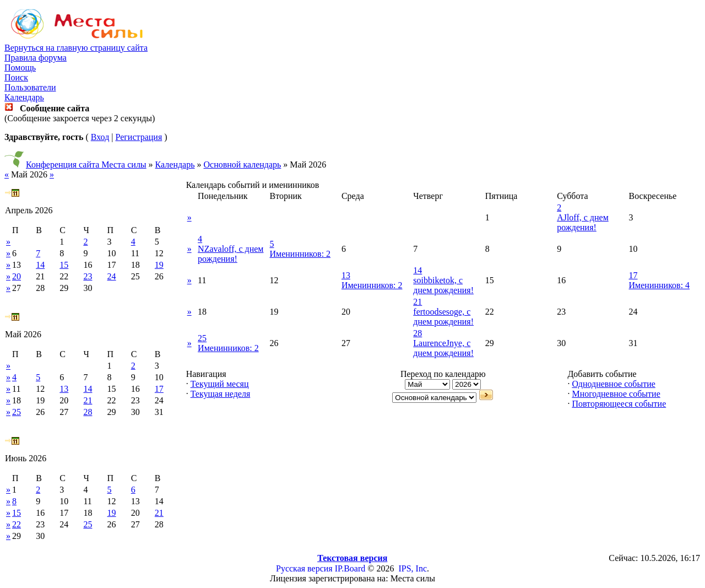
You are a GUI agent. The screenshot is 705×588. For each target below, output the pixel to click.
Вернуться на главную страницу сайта (76, 48)
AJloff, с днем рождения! (583, 222)
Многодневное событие (616, 394)
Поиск (16, 77)
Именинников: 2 (300, 254)
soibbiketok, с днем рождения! (443, 285)
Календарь (24, 97)
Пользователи (30, 87)
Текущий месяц (220, 384)
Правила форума (36, 58)
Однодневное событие (613, 384)
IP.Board (350, 568)
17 (159, 389)
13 (64, 389)
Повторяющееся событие (619, 404)
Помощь (20, 68)
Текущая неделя (221, 394)
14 (40, 265)
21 (88, 400)
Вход (100, 137)
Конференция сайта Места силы (86, 164)
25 (17, 412)
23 (88, 276)
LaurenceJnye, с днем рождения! (443, 348)
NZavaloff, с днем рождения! (231, 254)
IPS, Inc (413, 568)
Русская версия (304, 568)
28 (88, 412)
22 (17, 524)
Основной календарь (243, 164)
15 (64, 265)
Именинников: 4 (660, 285)
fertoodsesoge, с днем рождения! (443, 317)
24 (112, 276)
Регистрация (139, 137)
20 (17, 276)
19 (159, 265)
